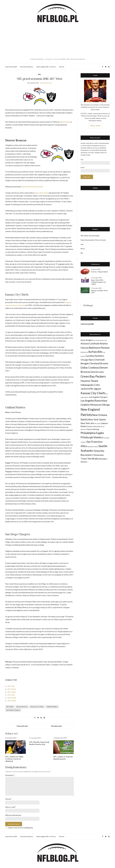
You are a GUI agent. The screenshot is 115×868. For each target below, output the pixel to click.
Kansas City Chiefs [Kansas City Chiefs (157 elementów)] (93, 393)
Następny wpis (57, 726)
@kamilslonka (66, 122)
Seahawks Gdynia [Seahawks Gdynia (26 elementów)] (93, 447)
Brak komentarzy (46, 83)
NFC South (12, 701)
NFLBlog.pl (88, 305)
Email (83, 167)
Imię (82, 160)
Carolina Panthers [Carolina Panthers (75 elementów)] (95, 356)
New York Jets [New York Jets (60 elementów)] (87, 423)
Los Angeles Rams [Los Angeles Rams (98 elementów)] (91, 401)
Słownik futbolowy (27, 67)
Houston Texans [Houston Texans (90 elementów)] (89, 381)
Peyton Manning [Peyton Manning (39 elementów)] (93, 429)
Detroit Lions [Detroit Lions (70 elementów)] (97, 372)
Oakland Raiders (52, 707)
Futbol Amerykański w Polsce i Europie (93, 240)
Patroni (62, 67)
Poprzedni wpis (22, 726)
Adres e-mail (11, 807)
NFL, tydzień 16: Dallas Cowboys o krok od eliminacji (14, 759)
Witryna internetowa (13, 815)
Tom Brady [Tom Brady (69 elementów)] (93, 459)
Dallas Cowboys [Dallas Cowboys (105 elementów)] (90, 367)
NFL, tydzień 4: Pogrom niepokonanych (63, 758)
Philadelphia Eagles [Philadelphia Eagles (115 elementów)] (92, 433)
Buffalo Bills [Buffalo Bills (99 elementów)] (95, 352)
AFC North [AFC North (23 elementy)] (96, 340)
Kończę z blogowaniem (99, 272)
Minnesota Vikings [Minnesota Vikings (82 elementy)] (100, 405)
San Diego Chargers (13, 710)
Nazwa (9, 799)
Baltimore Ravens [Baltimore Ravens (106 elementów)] (99, 348)
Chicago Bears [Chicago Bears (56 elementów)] (87, 360)
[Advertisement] (58, 41)
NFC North (12, 698)
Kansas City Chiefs (37, 707)
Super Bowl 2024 (11, 67)
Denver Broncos (22, 707)
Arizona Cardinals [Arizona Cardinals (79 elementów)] (90, 343)
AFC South (12, 692)
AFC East (11, 686)
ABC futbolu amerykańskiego (90, 236)
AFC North (12, 689)
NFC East (11, 695)
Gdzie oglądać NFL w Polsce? (46, 67)
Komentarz (10, 775)
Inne (82, 244)
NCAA (83, 249)
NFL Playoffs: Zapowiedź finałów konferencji (39, 743)
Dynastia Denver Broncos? (32, 187)
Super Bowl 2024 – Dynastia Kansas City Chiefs (98, 282)
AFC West (10, 707)
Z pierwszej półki (87, 324)
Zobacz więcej (95, 126)
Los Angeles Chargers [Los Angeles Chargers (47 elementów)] (98, 397)
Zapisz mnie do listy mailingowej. (19, 828)
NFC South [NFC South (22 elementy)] (98, 424)
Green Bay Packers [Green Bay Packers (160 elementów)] (93, 376)
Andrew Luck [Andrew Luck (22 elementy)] (103, 340)
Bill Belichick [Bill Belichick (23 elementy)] (84, 352)
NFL (40, 74)
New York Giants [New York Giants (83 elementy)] (97, 419)
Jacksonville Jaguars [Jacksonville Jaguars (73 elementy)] (91, 389)
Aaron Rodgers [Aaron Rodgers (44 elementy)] (87, 340)
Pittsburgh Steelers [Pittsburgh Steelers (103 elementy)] (92, 437)
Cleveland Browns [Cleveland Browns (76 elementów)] (99, 363)
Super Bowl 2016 (41, 193)
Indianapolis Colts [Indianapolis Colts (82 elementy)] (90, 385)
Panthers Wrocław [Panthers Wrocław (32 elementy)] (94, 426)
